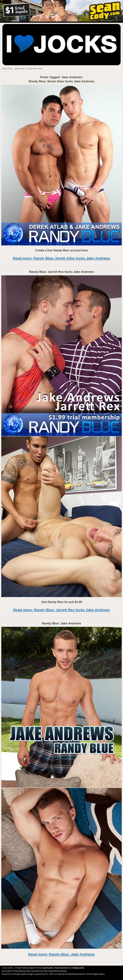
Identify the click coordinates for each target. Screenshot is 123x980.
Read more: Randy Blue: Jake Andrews (61, 954)
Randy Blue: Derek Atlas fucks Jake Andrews (61, 81)
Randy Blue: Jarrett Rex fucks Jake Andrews (62, 272)
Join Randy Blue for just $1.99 (61, 602)
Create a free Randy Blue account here (61, 250)
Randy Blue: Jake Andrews (61, 623)
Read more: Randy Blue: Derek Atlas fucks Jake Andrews (61, 258)
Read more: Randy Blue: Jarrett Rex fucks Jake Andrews (61, 610)
